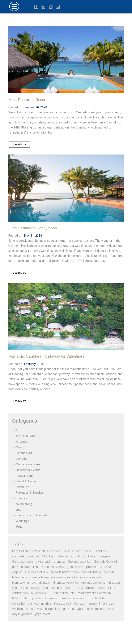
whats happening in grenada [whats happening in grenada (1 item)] (55, 609)
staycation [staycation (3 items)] (19, 604)
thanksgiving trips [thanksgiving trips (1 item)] (40, 604)
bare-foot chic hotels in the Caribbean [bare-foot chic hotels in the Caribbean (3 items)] (37, 551)
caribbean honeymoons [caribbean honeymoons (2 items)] (99, 557)
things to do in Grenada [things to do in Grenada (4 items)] (70, 604)
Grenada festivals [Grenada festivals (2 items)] (36, 572)
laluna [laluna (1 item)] (101, 588)
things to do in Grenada (32, 515)
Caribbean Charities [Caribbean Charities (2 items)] (40, 557)
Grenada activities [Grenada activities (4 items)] (79, 562)
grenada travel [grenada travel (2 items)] (41, 583)
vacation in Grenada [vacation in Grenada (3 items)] (101, 604)
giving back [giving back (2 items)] (43, 562)
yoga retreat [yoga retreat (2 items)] (43, 614)
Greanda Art (24, 453)
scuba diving (24, 504)
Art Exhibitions (25, 436)
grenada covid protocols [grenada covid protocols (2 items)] (82, 567)
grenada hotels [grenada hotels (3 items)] (91, 572)
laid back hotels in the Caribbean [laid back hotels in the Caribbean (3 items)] (73, 588)
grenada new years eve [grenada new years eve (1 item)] (48, 578)
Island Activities (26, 481)
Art (18, 430)
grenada (21, 459)
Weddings (22, 521)
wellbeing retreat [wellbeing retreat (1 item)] (23, 609)
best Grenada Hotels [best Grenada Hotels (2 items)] (77, 551)
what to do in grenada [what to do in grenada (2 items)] (91, 609)
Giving (20, 447)
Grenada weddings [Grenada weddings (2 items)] (66, 583)
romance (22, 498)
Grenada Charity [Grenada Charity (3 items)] (53, 567)
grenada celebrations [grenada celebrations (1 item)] (26, 567)
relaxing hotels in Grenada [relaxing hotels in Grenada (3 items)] (40, 599)
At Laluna (22, 442)
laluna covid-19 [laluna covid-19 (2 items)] (41, 593)
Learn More (20, 144)
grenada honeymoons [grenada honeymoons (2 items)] (65, 572)
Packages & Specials (30, 493)
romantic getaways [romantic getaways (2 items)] (72, 599)
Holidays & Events (28, 470)
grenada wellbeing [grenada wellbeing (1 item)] (93, 583)
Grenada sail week (28, 464)
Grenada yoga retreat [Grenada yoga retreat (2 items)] (35, 588)
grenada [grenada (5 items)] (59, 562)
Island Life (23, 487)
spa (18, 510)
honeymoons (25, 476)
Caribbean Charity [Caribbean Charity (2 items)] (69, 557)
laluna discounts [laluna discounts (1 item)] (64, 593)
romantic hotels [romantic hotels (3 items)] (97, 599)
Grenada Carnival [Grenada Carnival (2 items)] (105, 562)
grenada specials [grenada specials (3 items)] (76, 578)
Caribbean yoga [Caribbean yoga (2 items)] (23, 562)
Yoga (19, 527)
